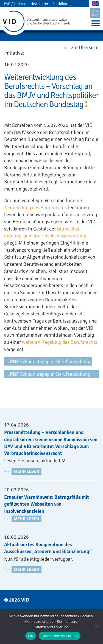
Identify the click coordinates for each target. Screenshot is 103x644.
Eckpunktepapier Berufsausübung (49, 361)
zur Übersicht (85, 47)
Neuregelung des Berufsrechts (36, 208)
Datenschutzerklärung (59, 636)
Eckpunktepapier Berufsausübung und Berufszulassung (49, 375)
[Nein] (96, 627)
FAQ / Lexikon (15, 4)
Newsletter (39, 4)
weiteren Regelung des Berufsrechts (60, 342)
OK (31, 636)
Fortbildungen (64, 4)
